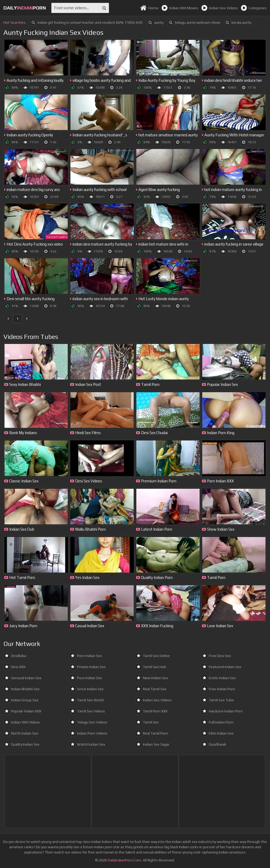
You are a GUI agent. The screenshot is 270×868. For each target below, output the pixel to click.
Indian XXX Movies (180, 8)
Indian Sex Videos (220, 8)
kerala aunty (238, 22)
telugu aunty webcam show (194, 22)
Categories (254, 8)
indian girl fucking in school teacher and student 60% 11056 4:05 (86, 22)
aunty (155, 22)
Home (149, 8)
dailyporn (25, 8)
